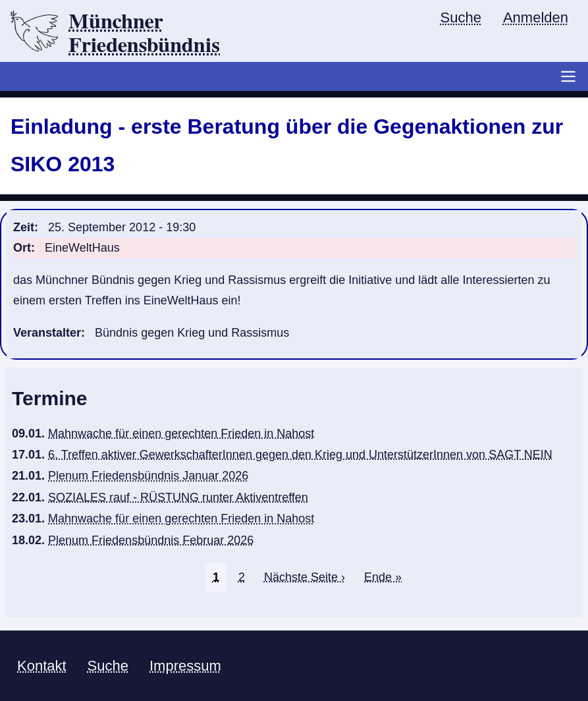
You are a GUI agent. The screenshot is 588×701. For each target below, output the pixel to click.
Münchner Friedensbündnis (144, 34)
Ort (22, 248)
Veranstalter (47, 333)
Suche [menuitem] (461, 17)
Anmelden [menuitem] (536, 17)
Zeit (24, 227)
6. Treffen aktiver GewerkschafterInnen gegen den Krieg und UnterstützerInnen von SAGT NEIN (300, 455)
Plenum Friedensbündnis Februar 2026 (151, 540)
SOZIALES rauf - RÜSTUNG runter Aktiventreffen (178, 497)
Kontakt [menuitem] (42, 666)
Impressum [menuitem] (185, 666)
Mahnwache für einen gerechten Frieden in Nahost (181, 434)
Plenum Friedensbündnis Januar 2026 (148, 476)
